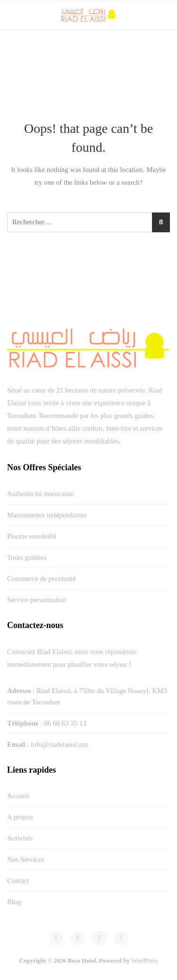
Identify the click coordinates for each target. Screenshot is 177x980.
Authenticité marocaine (40, 494)
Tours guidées (27, 557)
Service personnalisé (36, 600)
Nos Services (26, 859)
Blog (14, 902)
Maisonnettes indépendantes (47, 515)
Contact (18, 881)
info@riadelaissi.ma (59, 744)
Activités (20, 838)
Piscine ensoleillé (32, 536)
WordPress (144, 960)
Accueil (18, 796)
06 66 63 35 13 (65, 723)
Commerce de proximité (42, 579)
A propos (20, 817)
